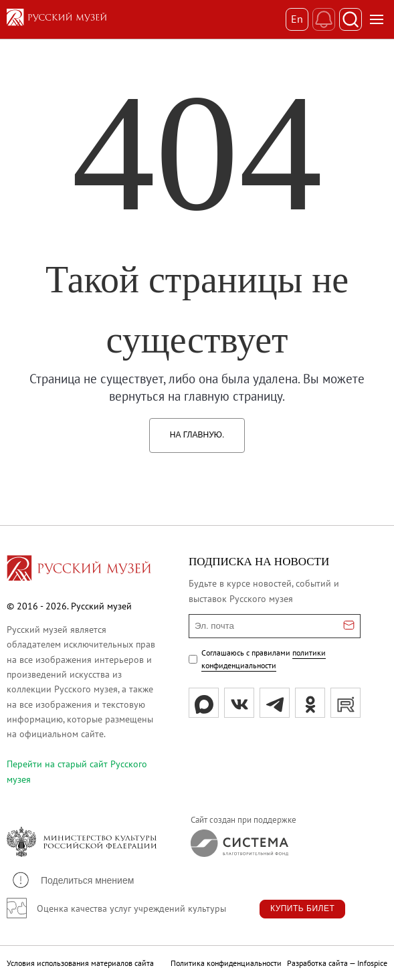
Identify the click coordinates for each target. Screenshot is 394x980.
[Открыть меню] (377, 19)
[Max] (204, 703)
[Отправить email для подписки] (349, 626)
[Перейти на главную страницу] (79, 570)
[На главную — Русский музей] (146, 19)
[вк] (239, 703)
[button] (72, 880)
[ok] (310, 703)
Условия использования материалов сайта (80, 963)
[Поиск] (351, 19)
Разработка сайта (317, 963)
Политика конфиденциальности (226, 963)
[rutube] (346, 703)
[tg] (275, 703)
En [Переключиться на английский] (297, 19)
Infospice (372, 963)
